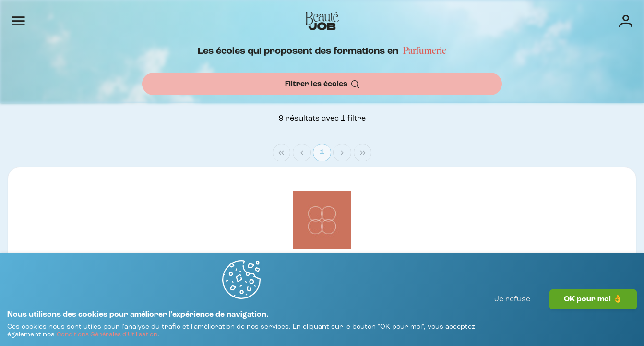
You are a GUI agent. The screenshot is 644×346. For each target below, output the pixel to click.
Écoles (422, 20)
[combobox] (241, 109)
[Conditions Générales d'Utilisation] (205, 330)
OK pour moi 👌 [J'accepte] (593, 320)
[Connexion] (595, 20)
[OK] (487, 109)
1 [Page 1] (585, 180)
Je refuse (512, 320)
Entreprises (376, 20)
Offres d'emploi (316, 20)
